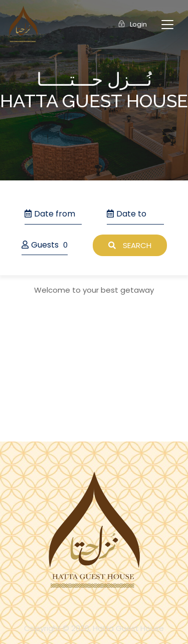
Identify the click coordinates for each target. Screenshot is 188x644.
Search (130, 245)
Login (133, 24)
